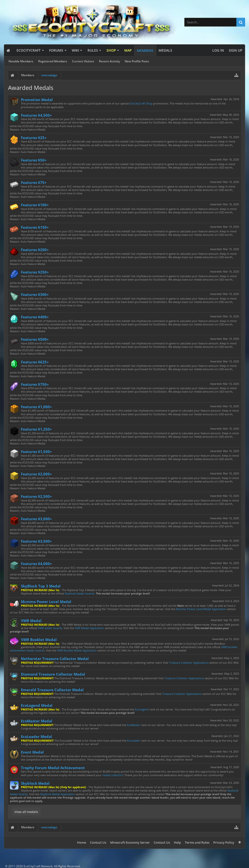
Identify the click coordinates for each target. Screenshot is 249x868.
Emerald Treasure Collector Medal (52, 690)
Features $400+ (35, 317)
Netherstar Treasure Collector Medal (55, 659)
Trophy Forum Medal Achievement (53, 768)
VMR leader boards (50, 628)
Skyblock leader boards (80, 593)
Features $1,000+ (36, 407)
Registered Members (53, 61)
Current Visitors (83, 61)
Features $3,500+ (36, 541)
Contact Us (98, 842)
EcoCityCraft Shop (141, 103)
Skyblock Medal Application (58, 794)
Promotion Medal (37, 100)
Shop (111, 50)
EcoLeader (133, 741)
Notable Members (21, 61)
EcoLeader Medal (36, 736)
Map (128, 50)
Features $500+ (35, 339)
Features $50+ (34, 160)
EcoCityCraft (29, 50)
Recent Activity (109, 61)
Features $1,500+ (36, 452)
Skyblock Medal (35, 783)
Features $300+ (35, 294)
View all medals (26, 812)
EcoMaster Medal (37, 721)
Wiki (75, 50)
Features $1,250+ (36, 429)
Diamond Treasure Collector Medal (53, 674)
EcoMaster (133, 725)
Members (145, 51)
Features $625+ (35, 362)
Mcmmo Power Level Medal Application (201, 609)
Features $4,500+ (36, 115)
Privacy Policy (224, 842)
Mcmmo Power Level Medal (46, 602)
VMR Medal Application (89, 628)
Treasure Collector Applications (189, 663)
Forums (56, 50)
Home (82, 842)
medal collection (113, 775)
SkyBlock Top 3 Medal (41, 586)
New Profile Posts (137, 61)
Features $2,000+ (36, 474)
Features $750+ (35, 384)
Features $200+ (35, 250)
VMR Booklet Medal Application (77, 650)
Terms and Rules (197, 842)
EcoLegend (142, 709)
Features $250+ (35, 272)
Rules (93, 50)
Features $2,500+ (36, 496)
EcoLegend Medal (37, 705)
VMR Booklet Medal (39, 640)
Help (177, 842)
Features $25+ (34, 138)
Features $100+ (35, 205)
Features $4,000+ (36, 564)
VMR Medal (31, 621)
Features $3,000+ (36, 519)
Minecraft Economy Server (130, 842)
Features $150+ (35, 227)
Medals (165, 50)
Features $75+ (34, 182)
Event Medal (32, 752)
